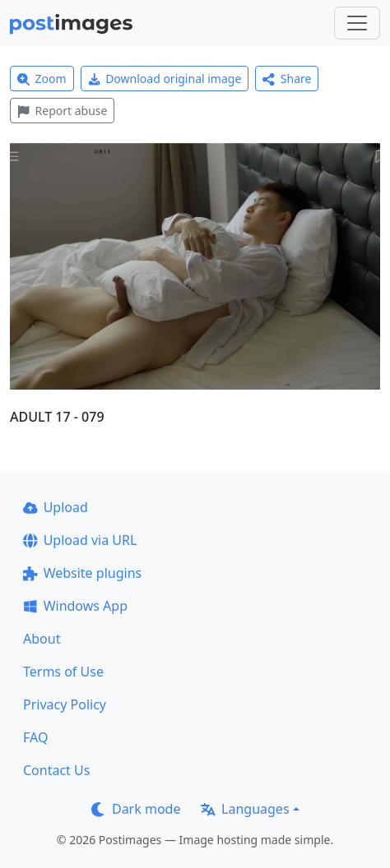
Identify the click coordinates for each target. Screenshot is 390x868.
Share (287, 78)
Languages (245, 809)
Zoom (42, 78)
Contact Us (56, 770)
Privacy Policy (65, 704)
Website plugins (82, 573)
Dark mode (136, 809)
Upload (56, 507)
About (42, 639)
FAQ (35, 737)
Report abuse (62, 111)
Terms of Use (63, 672)
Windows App (75, 606)
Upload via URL (80, 540)
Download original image (165, 78)
